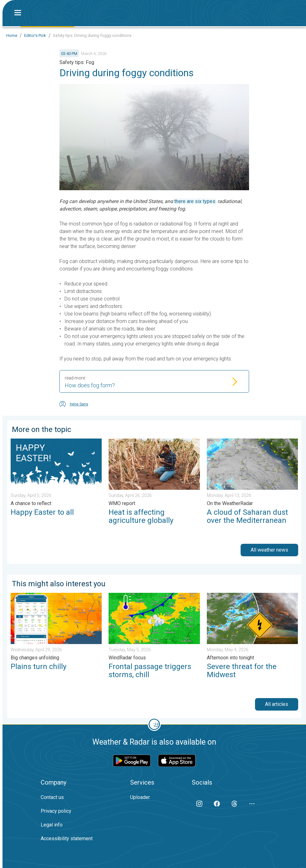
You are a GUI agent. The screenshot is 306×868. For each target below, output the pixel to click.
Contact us (52, 797)
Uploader (140, 797)
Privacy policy (56, 811)
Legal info (52, 825)
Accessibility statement (67, 838)
